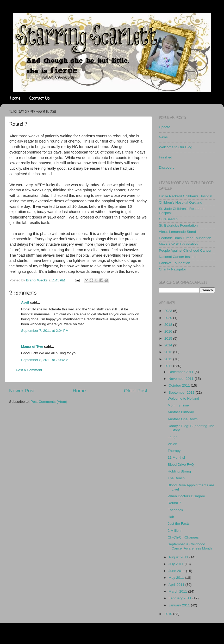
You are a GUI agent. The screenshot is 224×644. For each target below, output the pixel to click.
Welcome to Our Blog (176, 147)
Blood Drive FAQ (181, 465)
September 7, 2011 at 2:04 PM (45, 331)
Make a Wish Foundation (178, 244)
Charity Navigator (172, 269)
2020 (169, 318)
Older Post (136, 391)
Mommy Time (178, 405)
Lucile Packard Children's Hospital (185, 196)
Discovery (167, 167)
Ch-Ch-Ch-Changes (183, 537)
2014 (169, 345)
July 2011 (177, 564)
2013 (169, 352)
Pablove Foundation (175, 263)
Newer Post (22, 391)
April (25, 302)
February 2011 (181, 598)
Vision (173, 444)
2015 (169, 338)
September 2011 (182, 392)
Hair (171, 517)
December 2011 (182, 372)
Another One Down (183, 419)
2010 (169, 614)
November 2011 (182, 379)
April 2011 (177, 585)
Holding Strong (179, 471)
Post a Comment (29, 370)
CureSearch (168, 219)
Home (15, 99)
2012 (169, 359)
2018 (169, 325)
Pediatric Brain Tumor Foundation (185, 238)
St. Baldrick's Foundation (178, 225)
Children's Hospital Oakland (181, 202)
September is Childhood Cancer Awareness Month (190, 546)
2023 (169, 311)
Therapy (174, 451)
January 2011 (180, 605)
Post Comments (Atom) (49, 402)
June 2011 (177, 571)
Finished (166, 157)
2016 (169, 331)
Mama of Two (32, 347)
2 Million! (175, 531)
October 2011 (180, 385)
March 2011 (178, 591)
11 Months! (176, 457)
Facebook (175, 510)
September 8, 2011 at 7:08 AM (45, 360)
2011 (169, 366)
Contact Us (40, 99)
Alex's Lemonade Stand (177, 232)
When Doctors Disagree (186, 496)
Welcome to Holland (183, 398)
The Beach (176, 478)
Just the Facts (179, 524)
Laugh (173, 437)
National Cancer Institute (178, 257)
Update (165, 127)
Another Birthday (181, 412)
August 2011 (179, 557)
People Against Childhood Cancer (185, 250)
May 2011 (177, 578)
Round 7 (174, 503)
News (163, 137)
